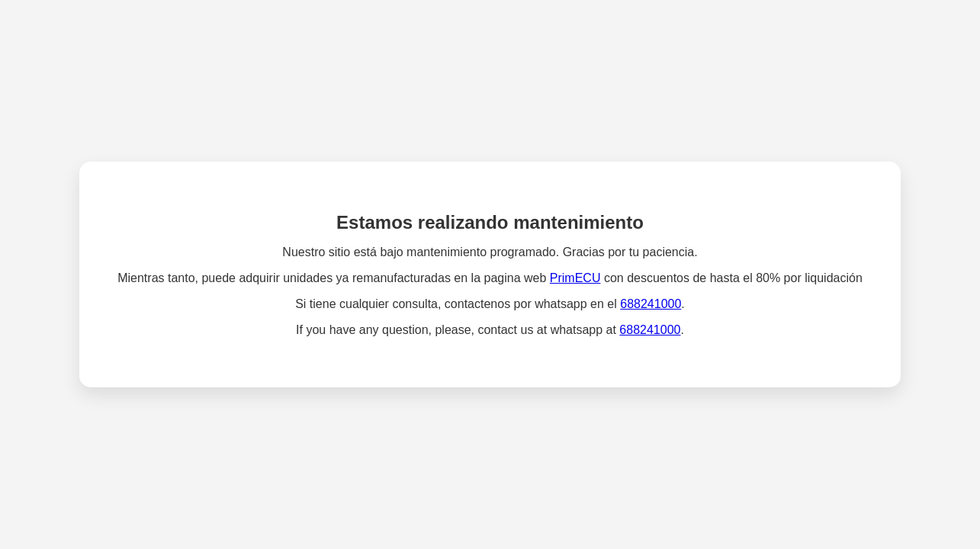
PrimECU (575, 278)
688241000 (651, 304)
